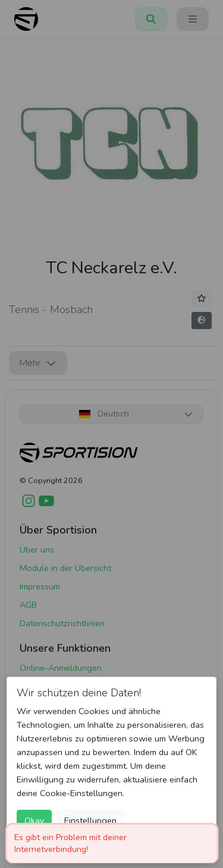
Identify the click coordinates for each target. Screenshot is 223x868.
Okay (34, 820)
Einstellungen (90, 820)
